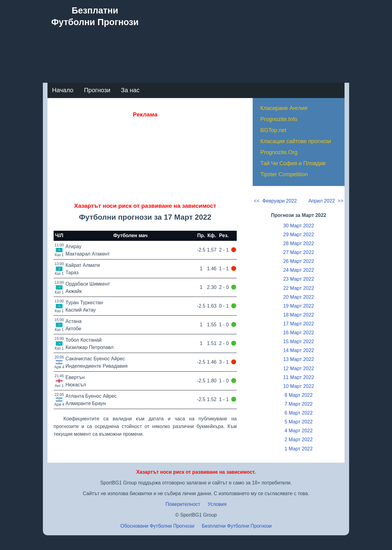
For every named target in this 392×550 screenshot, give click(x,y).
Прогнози (97, 90)
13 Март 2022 (299, 359)
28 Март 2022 (299, 243)
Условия (217, 504)
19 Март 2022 (299, 306)
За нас (130, 90)
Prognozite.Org (279, 152)
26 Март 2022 (299, 261)
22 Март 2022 (299, 288)
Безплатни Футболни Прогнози (237, 526)
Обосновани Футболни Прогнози (157, 526)
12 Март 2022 (299, 368)
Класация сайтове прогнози (296, 141)
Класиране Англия (284, 108)
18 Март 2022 (299, 315)
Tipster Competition (284, 174)
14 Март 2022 (299, 350)
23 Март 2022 (299, 279)
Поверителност (183, 504)
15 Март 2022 (299, 341)
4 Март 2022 (299, 431)
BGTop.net (273, 130)
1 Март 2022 (299, 449)
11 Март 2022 (299, 377)
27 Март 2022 (299, 252)
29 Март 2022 (299, 235)
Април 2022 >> (326, 201)
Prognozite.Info (279, 119)
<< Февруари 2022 (275, 201)
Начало (63, 90)
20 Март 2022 (299, 297)
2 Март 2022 (299, 440)
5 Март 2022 (299, 422)
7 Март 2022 (299, 404)
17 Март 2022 (299, 324)
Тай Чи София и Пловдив (293, 163)
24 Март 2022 (299, 270)
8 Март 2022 (299, 395)
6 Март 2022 (299, 413)
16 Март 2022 (299, 333)
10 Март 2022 (299, 386)
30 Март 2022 (299, 226)
